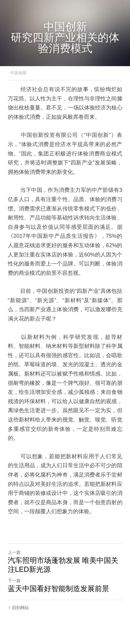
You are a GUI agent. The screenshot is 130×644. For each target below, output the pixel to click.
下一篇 (14, 581)
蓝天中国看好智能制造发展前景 (59, 589)
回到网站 (19, 608)
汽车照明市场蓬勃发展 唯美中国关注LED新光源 (63, 565)
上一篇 (14, 552)
